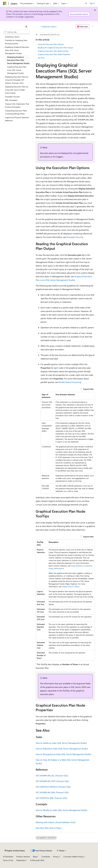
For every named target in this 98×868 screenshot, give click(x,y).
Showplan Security (75, 237)
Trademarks (21, 860)
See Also (41, 58)
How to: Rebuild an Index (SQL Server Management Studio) (62, 749)
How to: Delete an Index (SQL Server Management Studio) (61, 743)
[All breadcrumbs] (38, 27)
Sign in (92, 3)
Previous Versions (23, 857)
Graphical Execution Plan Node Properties (54, 54)
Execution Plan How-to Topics (49, 828)
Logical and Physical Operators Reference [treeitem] (17, 119)
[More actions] (93, 27)
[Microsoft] (5, 3)
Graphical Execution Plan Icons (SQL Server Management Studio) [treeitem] (17, 70)
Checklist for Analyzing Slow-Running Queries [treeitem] (16, 42)
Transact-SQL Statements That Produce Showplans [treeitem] (17, 105)
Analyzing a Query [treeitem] (12, 37)
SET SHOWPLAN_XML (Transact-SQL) (52, 792)
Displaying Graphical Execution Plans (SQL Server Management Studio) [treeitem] (18, 60)
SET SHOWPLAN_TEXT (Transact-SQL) (52, 781)
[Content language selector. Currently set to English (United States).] (15, 851)
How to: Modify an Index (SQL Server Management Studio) (62, 810)
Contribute (46, 857)
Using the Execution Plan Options (51, 44)
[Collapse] (26, 27)
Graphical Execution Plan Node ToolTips (53, 51)
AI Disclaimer (8, 857)
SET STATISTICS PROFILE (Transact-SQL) (53, 787)
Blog (35, 857)
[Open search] (86, 3)
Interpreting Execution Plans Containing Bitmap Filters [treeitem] (16, 112)
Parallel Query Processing (70, 382)
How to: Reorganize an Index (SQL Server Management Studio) (63, 754)
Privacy (56, 857)
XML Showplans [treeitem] (11, 100)
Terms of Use (8, 860)
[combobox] (16, 32)
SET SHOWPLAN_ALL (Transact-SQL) (52, 775)
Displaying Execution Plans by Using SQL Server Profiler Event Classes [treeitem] (17, 90)
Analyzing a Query (49, 26)
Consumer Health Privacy (73, 857)
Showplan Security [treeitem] (12, 97)
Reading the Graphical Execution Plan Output (55, 48)
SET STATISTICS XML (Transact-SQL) (52, 798)
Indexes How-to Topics (71, 587)
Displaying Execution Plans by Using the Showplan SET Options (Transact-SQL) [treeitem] (17, 80)
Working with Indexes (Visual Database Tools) (56, 822)
